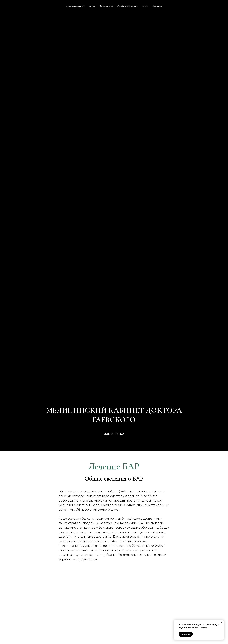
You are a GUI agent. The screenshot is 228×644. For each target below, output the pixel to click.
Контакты (157, 6)
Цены (145, 6)
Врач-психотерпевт (75, 6)
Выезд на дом (106, 6)
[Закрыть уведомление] (221, 622)
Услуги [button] (92, 6)
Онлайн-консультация (128, 6)
